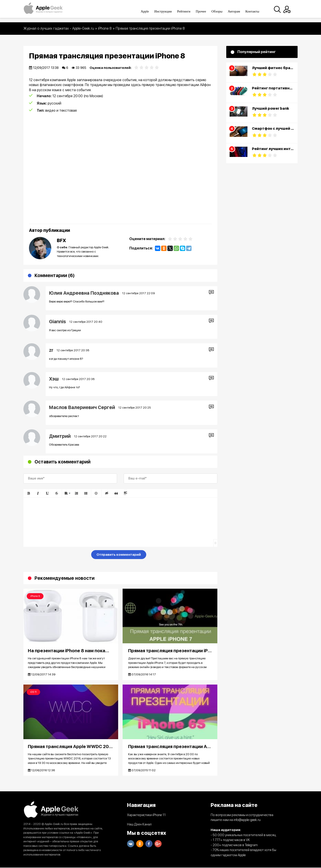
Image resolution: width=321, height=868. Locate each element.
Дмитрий (60, 436)
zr (51, 350)
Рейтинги (188, 11)
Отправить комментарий (119, 555)
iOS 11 (33, 692)
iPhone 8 (35, 596)
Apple (149, 11)
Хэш (54, 379)
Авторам (238, 11)
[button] (29, 493)
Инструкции (167, 11)
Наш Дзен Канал (139, 825)
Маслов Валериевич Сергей (82, 407)
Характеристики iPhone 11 (146, 815)
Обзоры (221, 11)
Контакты (256, 11)
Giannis (58, 322)
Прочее (205, 11)
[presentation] (57, 555)
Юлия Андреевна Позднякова (84, 293)
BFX (61, 240)
